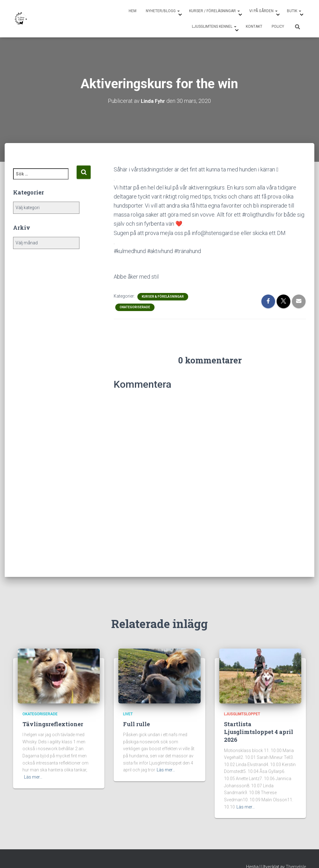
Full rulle (136, 724)
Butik (294, 11)
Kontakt (254, 26)
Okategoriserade (135, 307)
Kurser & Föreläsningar (163, 296)
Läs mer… (33, 777)
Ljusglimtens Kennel (214, 26)
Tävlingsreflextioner (53, 724)
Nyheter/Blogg (163, 11)
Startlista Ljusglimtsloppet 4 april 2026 (259, 731)
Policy (278, 26)
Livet (128, 714)
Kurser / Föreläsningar (214, 11)
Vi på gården (263, 11)
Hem (133, 11)
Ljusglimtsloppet (242, 714)
